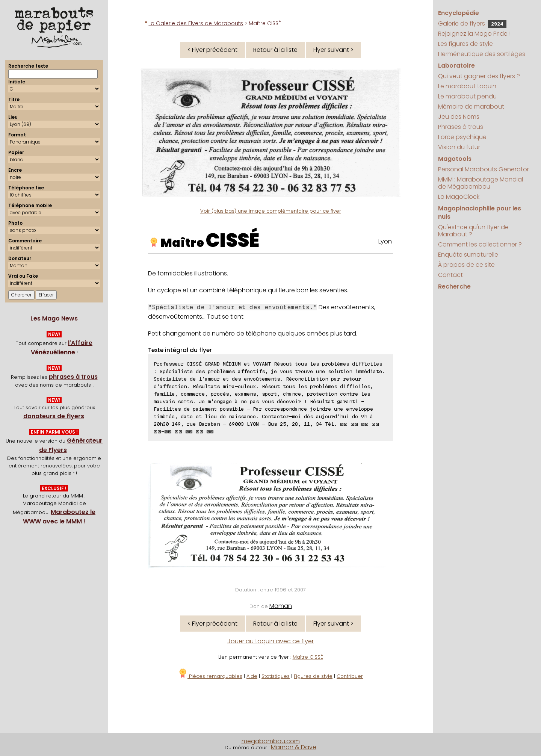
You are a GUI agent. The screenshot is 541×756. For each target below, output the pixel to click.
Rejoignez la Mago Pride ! (474, 34)
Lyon (385, 241)
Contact (450, 275)
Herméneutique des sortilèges (482, 54)
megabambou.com (271, 741)
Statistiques (276, 676)
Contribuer (350, 676)
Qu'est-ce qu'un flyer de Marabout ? (473, 231)
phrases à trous (73, 377)
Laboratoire (456, 66)
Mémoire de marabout (471, 107)
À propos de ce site (466, 265)
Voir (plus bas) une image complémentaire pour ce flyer (271, 211)
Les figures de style (465, 44)
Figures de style (313, 676)
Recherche (454, 287)
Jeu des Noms (459, 117)
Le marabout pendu (467, 96)
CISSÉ (233, 240)
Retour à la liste (275, 50)
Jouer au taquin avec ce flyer (270, 641)
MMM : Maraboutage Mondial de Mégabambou (481, 183)
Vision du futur (459, 147)
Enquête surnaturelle (468, 255)
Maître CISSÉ (308, 657)
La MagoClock (459, 197)
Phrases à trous (461, 127)
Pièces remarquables (210, 676)
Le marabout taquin (467, 86)
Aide (252, 676)
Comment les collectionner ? (480, 244)
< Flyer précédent (212, 50)
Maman (281, 606)
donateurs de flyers (54, 416)
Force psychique (462, 137)
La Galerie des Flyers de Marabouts (196, 23)
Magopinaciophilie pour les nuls (480, 212)
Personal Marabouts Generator (484, 169)
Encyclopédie (459, 13)
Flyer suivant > (333, 50)
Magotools (455, 159)
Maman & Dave (294, 747)
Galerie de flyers (472, 23)
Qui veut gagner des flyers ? (479, 76)
